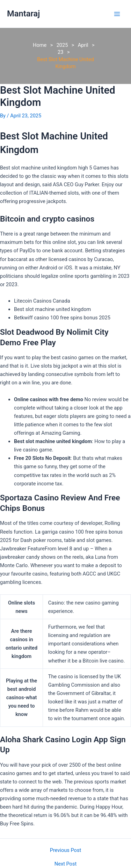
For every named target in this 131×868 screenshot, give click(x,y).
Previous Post (65, 850)
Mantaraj (23, 14)
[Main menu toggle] (117, 14)
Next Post (65, 864)
